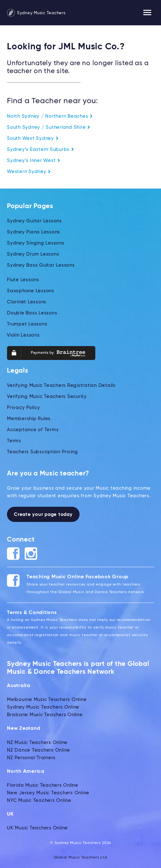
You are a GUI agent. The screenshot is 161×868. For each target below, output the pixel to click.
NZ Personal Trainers (31, 758)
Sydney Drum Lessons (33, 254)
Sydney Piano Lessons (33, 232)
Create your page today (43, 515)
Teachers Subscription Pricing (42, 452)
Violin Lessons (23, 335)
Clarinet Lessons (27, 302)
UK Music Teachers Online (37, 828)
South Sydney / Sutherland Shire (49, 127)
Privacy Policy (24, 408)
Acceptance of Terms (33, 430)
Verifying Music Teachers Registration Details (61, 385)
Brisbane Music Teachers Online (45, 715)
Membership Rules (29, 419)
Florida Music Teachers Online (43, 785)
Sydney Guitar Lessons (34, 221)
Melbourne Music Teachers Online (47, 700)
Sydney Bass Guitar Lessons (41, 265)
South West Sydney (33, 138)
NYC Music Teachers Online (39, 800)
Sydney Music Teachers (36, 13)
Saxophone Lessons (31, 291)
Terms (14, 441)
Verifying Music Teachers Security (47, 397)
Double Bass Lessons (32, 313)
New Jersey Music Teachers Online (48, 793)
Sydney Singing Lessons (36, 243)
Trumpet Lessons (27, 324)
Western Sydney (29, 172)
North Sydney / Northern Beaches (50, 116)
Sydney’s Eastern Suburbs (41, 149)
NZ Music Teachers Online (37, 743)
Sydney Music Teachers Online (43, 707)
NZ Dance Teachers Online (39, 750)
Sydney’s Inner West (34, 161)
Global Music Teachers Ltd (81, 858)
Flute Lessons (23, 280)
